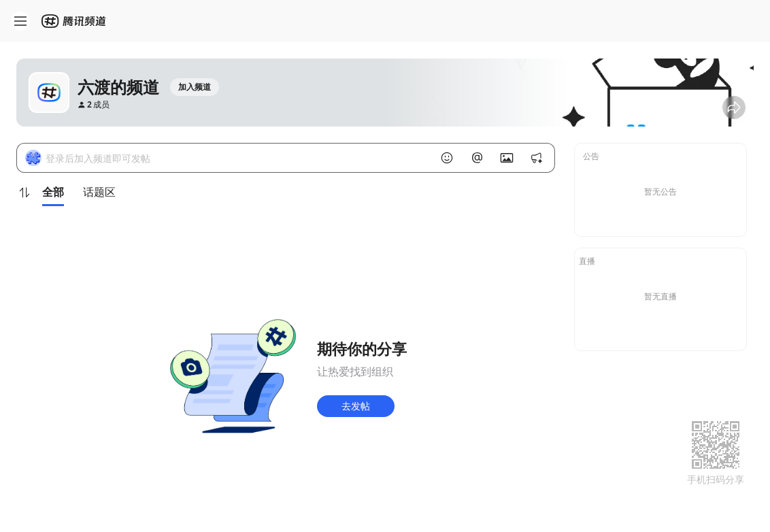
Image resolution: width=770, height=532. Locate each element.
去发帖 (356, 406)
